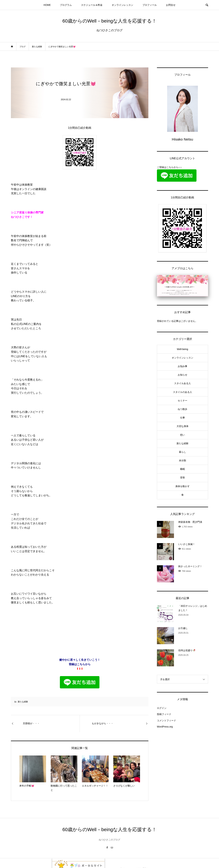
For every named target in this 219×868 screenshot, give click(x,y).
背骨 (182, 478)
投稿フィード (164, 714)
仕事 (182, 418)
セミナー (182, 401)
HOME (47, 5)
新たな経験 (23, 702)
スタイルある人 (182, 383)
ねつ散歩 (182, 409)
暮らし (182, 452)
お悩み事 (182, 366)
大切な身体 (182, 426)
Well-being (182, 349)
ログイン (162, 708)
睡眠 (182, 469)
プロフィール (150, 5)
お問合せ (171, 5)
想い (182, 435)
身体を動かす (182, 486)
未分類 (182, 460)
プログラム (66, 5)
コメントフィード (166, 720)
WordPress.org (165, 727)
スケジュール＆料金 (92, 5)
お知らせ (182, 375)
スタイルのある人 (182, 392)
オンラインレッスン (122, 5)
